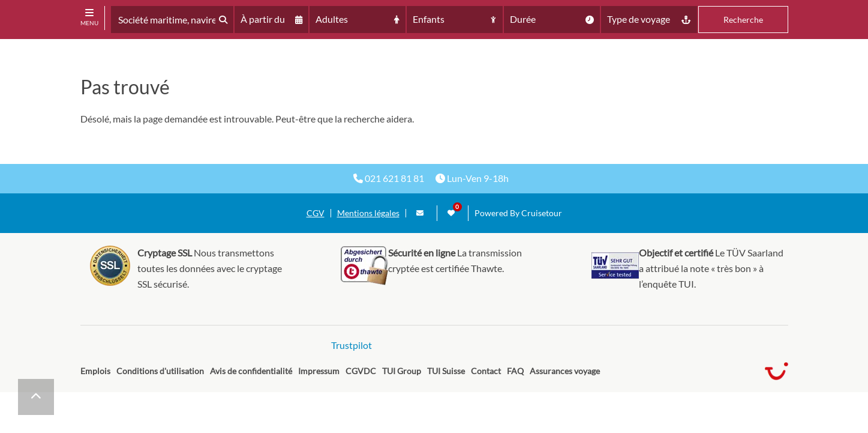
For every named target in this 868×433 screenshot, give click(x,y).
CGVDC (361, 371)
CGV (316, 213)
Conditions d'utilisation (160, 371)
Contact (486, 371)
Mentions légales (368, 213)
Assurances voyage (565, 371)
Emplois (95, 371)
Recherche (743, 20)
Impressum (319, 371)
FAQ (515, 371)
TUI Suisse (446, 371)
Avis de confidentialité (251, 371)
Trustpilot (352, 345)
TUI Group (402, 371)
